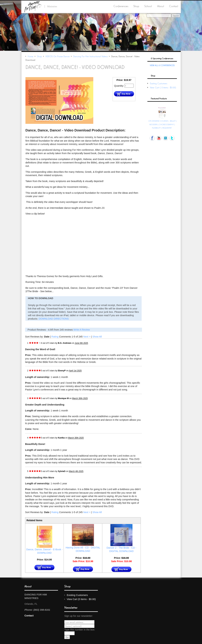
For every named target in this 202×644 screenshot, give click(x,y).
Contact (174, 6)
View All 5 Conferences (162, 65)
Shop (136, 6)
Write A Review (82, 330)
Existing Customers (159, 83)
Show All (97, 337)
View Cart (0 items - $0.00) (163, 87)
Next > (87, 337)
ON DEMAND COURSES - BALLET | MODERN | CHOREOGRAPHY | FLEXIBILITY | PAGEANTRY (162, 124)
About (161, 6)
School (148, 6)
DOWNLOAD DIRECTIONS (54, 319)
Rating (55, 337)
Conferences (121, 6)
